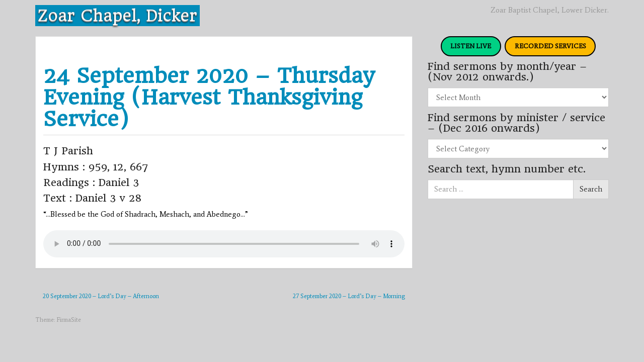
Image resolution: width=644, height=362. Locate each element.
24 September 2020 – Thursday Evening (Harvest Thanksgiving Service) (209, 97)
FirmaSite (69, 320)
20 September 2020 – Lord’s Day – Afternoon (101, 296)
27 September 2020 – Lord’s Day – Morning (349, 296)
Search (591, 189)
